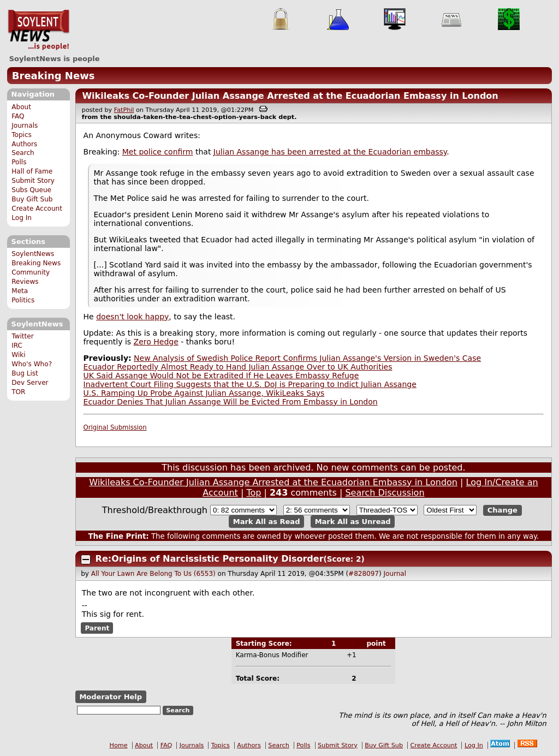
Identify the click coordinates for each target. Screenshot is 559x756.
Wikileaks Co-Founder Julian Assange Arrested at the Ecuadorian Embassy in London (290, 96)
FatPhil (124, 110)
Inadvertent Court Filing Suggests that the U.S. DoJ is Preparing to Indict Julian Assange (250, 384)
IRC (17, 346)
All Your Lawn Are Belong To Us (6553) (153, 574)
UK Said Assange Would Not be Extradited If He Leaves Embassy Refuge (221, 376)
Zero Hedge (156, 342)
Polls (19, 162)
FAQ (18, 116)
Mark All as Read (267, 522)
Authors (24, 144)
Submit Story (33, 181)
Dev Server (30, 383)
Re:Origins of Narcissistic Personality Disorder (210, 559)
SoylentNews (38, 30)
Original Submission (115, 427)
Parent (97, 628)
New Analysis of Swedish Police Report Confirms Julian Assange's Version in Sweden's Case (307, 358)
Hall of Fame (32, 171)
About (21, 107)
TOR (18, 392)
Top (254, 493)
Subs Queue (31, 190)
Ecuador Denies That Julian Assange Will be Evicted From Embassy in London (231, 402)
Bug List (25, 373)
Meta (20, 291)
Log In (22, 218)
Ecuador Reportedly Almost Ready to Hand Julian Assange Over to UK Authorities (238, 367)
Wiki (18, 355)
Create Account (37, 209)
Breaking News (53, 76)
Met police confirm (158, 152)
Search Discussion (385, 493)
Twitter (22, 336)
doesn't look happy (132, 317)
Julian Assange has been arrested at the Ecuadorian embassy (330, 152)
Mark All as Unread (353, 522)
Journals (25, 126)
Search (23, 153)
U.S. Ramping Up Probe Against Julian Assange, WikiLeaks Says (204, 393)
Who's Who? (32, 364)
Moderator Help (111, 697)
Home (119, 745)
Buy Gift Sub (32, 199)
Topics (22, 135)
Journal (395, 574)
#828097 (364, 574)
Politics (23, 300)
